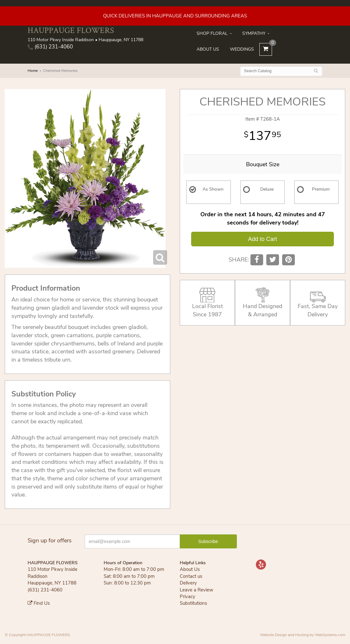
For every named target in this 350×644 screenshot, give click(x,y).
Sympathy (254, 33)
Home (33, 71)
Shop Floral (212, 33)
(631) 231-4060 (50, 47)
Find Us (39, 603)
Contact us (191, 576)
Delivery (188, 583)
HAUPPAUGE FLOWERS (71, 30)
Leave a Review (197, 590)
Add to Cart (262, 239)
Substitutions (193, 603)
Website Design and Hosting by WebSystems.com (303, 635)
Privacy (188, 597)
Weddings (242, 49)
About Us (208, 49)
